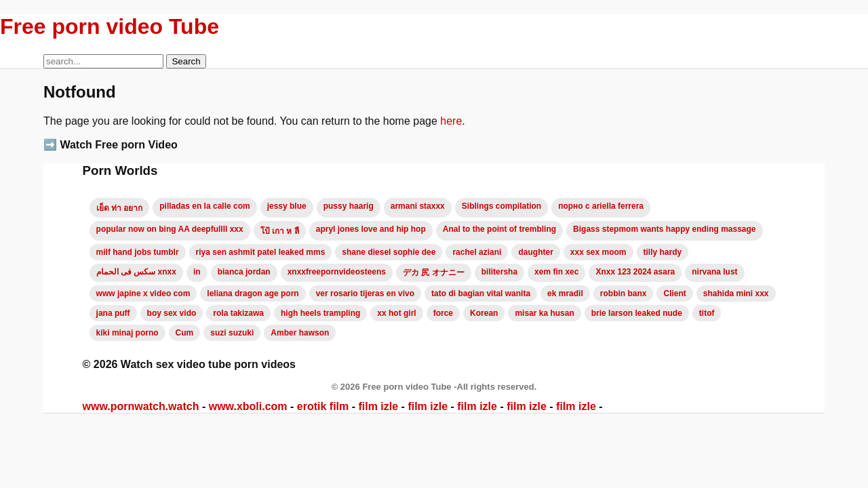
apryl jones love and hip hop (371, 229)
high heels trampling (320, 313)
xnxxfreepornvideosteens (337, 272)
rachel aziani (477, 252)
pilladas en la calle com (204, 206)
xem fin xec (556, 272)
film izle (378, 406)
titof (707, 313)
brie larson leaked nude (637, 313)
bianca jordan (244, 272)
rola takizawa (238, 313)
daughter (535, 252)
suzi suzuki (232, 333)
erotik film (323, 406)
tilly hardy (663, 252)
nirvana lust (714, 272)
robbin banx (624, 293)
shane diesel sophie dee (389, 252)
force (443, 313)
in (197, 272)
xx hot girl (396, 313)
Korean (484, 313)
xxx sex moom (598, 252)
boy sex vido (172, 313)
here (451, 121)
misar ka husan (544, 313)
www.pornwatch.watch (141, 406)
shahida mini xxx (736, 293)
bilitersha (499, 272)
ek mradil (565, 293)
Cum (185, 333)
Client (674, 293)
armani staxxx (418, 206)
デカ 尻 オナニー (434, 272)
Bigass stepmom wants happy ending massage (664, 229)
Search (186, 61)
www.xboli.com (248, 406)
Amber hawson (300, 333)
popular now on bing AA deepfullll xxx (170, 229)
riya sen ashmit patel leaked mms (261, 252)
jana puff (113, 313)
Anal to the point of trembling (499, 229)
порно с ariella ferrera (601, 206)
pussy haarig (349, 206)
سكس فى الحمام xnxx (136, 272)
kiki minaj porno (127, 333)
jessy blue (287, 206)
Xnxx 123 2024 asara (635, 272)
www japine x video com (143, 293)
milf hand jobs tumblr (138, 252)
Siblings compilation (501, 206)
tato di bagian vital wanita (481, 293)
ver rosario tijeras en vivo (365, 293)
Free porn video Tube (110, 26)
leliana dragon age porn (253, 293)
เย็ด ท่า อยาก (120, 208)
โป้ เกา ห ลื (280, 231)
